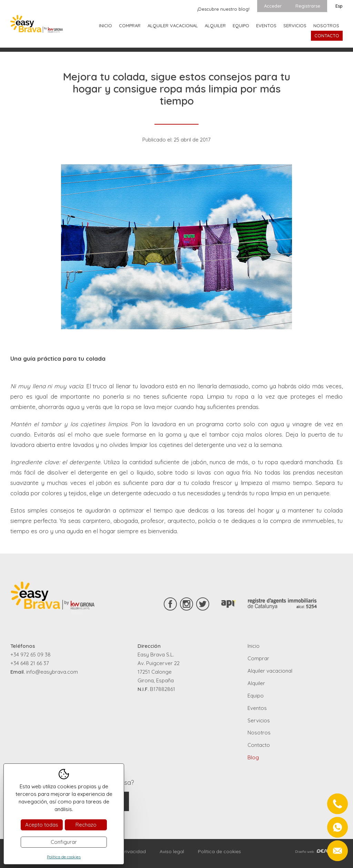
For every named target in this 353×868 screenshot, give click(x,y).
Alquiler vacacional (173, 26)
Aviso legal (172, 851)
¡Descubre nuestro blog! (223, 9)
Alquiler (215, 26)
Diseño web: (319, 852)
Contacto (327, 36)
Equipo (241, 26)
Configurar (64, 842)
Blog (253, 757)
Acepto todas (42, 825)
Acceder (273, 6)
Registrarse (308, 6)
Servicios (295, 26)
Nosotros (326, 26)
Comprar (130, 26)
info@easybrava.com (52, 672)
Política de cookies (219, 851)
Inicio (105, 26)
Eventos (266, 26)
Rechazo (86, 825)
